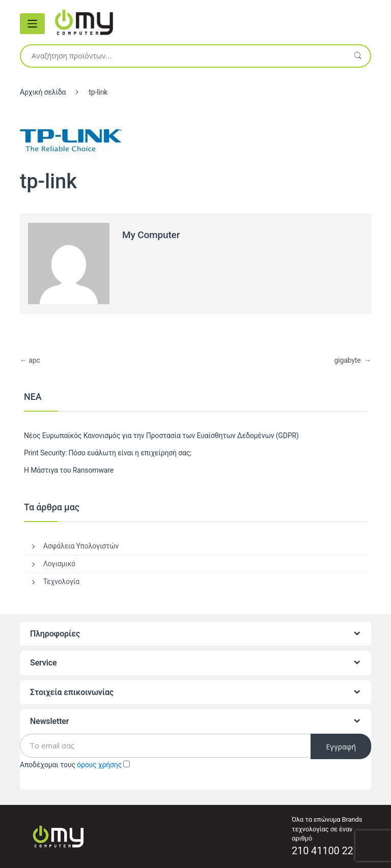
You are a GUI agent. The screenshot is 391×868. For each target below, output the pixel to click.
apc (30, 360)
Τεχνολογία (61, 582)
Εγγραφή (341, 747)
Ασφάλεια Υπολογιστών (81, 546)
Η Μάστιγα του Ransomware (69, 470)
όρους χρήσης (99, 765)
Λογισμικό (59, 564)
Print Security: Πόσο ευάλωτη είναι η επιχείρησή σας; (108, 453)
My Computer (151, 235)
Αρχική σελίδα (43, 92)
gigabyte (353, 360)
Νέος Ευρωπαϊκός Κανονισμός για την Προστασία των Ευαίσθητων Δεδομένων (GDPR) (161, 436)
